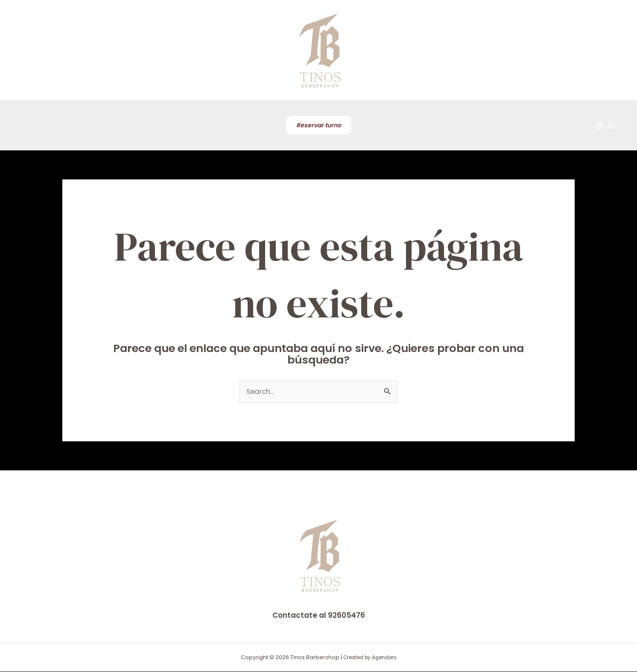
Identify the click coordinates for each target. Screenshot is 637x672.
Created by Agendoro (370, 658)
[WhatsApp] (612, 125)
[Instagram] (599, 125)
